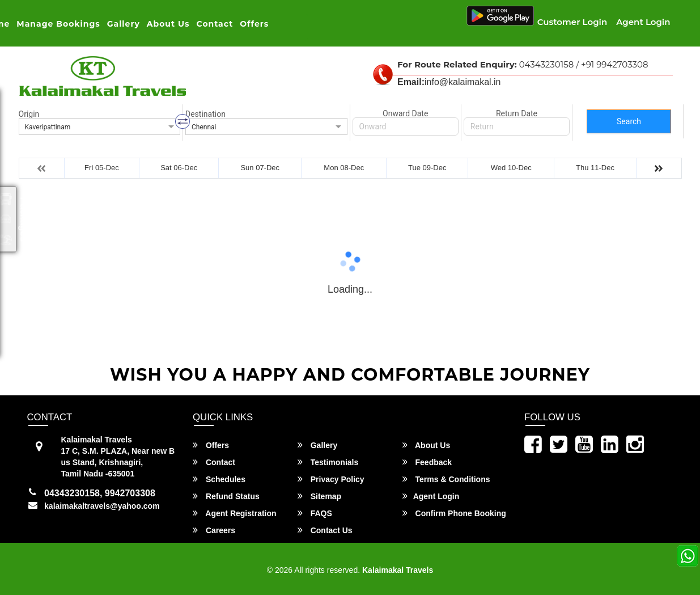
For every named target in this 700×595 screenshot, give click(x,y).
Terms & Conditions (446, 479)
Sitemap (319, 496)
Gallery (124, 24)
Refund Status (226, 496)
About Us (168, 24)
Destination (205, 114)
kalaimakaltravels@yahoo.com (102, 506)
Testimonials (328, 462)
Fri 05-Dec (102, 168)
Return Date (517, 113)
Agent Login (643, 22)
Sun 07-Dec (260, 168)
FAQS (315, 513)
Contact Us (325, 530)
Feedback (427, 462)
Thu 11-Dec (595, 168)
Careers (214, 530)
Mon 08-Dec (344, 168)
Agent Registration (235, 513)
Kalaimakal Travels (398, 570)
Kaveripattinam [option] (48, 127)
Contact (215, 24)
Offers (254, 24)
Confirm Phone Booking (454, 513)
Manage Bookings (58, 24)
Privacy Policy (331, 479)
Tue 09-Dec (427, 168)
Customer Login (572, 22)
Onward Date (405, 113)
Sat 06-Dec (179, 168)
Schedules (219, 479)
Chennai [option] (204, 127)
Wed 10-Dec (511, 168)
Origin (29, 114)
